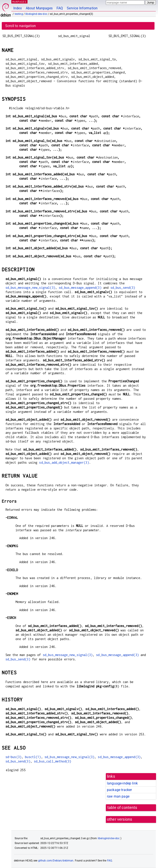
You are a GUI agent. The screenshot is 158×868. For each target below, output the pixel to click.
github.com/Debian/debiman (56, 861)
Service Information (82, 8)
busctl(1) (33, 757)
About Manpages (39, 8)
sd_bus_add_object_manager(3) (64, 462)
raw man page (118, 796)
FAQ (60, 8)
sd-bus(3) (13, 757)
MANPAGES (19, 2)
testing (19, 14)
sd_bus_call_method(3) (52, 761)
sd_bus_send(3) (123, 288)
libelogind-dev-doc (36, 14)
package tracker (119, 790)
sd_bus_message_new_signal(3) (30, 288)
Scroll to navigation (21, 26)
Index (18, 8)
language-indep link (122, 783)
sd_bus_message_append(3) (80, 288)
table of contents (122, 808)
